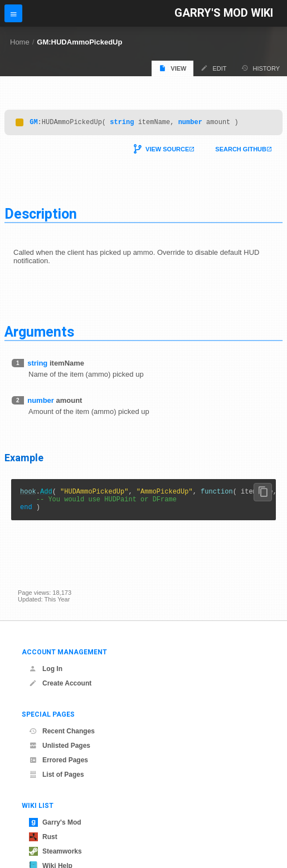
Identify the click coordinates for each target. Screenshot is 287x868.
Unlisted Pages (60, 746)
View (172, 68)
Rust (43, 837)
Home (20, 42)
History (261, 68)
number (190, 123)
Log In (46, 669)
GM (33, 123)
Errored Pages (59, 760)
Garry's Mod (55, 822)
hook (28, 494)
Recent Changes (62, 731)
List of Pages (57, 775)
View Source (167, 151)
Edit (213, 68)
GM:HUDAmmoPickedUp (79, 42)
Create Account (60, 683)
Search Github (241, 151)
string (122, 123)
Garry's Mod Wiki (224, 13)
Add (46, 494)
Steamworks (55, 851)
